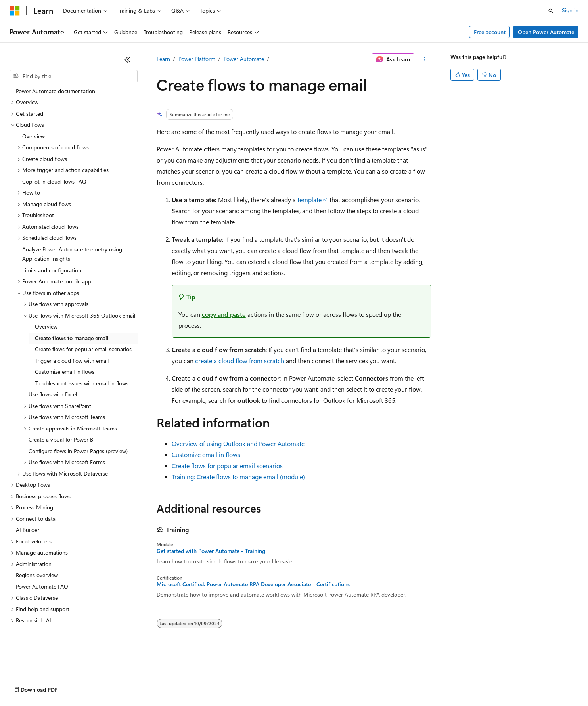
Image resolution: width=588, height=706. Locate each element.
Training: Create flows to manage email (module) (238, 477)
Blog (108, 682)
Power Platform (197, 59)
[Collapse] (128, 59)
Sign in (570, 10)
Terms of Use (290, 682)
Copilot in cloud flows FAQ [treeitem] (54, 169)
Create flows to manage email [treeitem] (72, 326)
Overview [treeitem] (34, 124)
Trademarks (329, 682)
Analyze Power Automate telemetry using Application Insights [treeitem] (72, 242)
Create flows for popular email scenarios (227, 466)
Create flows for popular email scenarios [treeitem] (83, 337)
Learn (163, 59)
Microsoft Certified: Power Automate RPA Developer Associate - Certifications (253, 584)
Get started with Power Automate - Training (211, 551)
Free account (490, 32)
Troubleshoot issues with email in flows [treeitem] (82, 371)
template (309, 200)
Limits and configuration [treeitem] (52, 258)
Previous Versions (72, 682)
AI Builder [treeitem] (28, 518)
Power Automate (244, 59)
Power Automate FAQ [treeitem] (42, 575)
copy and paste (224, 314)
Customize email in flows (206, 454)
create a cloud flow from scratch (240, 361)
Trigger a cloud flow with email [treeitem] (72, 349)
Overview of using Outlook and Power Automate (238, 443)
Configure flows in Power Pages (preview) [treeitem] (78, 439)
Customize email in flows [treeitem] (65, 360)
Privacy (173, 682)
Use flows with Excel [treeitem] (53, 382)
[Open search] (551, 11)
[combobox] (74, 76)
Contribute (142, 682)
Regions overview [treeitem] (37, 563)
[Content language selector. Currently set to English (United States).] (46, 663)
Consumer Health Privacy (228, 682)
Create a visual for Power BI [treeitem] (62, 428)
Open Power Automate (546, 32)
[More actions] (424, 59)
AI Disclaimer (25, 682)
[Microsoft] (15, 11)
